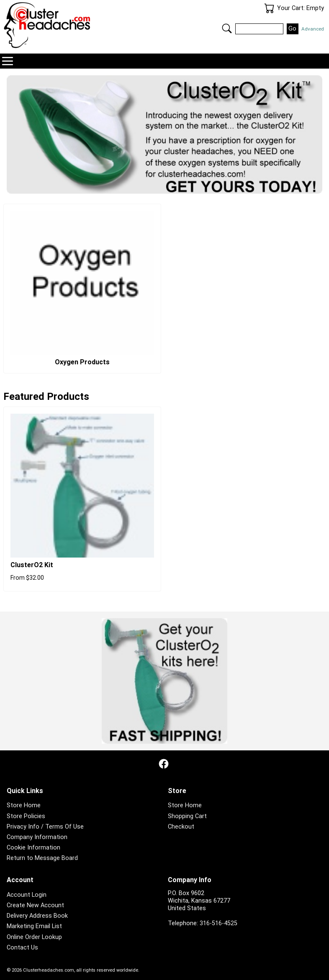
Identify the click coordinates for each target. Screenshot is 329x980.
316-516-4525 (218, 923)
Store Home (24, 805)
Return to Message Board (42, 858)
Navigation (8, 61)
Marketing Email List (34, 926)
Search (227, 28)
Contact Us (22, 948)
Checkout (181, 827)
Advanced (313, 29)
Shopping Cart (187, 816)
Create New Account (35, 905)
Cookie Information (33, 848)
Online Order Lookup (34, 937)
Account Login (27, 895)
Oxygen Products (82, 362)
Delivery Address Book (37, 916)
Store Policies (26, 816)
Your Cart (269, 8)
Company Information (37, 837)
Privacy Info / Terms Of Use (45, 827)
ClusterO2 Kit (32, 565)
